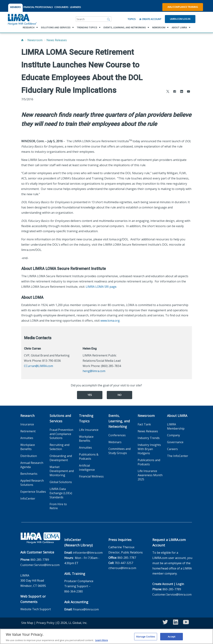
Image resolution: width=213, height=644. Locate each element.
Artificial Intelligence (87, 468)
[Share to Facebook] (175, 92)
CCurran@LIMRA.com (38, 366)
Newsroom (35, 40)
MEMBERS (15, 7)
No (119, 395)
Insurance (27, 424)
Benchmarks (29, 474)
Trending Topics (86, 418)
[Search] (109, 19)
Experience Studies (33, 492)
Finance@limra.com (86, 609)
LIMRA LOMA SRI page (101, 287)
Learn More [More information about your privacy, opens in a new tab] (102, 640)
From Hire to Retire (58, 506)
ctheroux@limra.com (122, 568)
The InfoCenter (178, 456)
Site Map (27, 623)
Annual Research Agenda (32, 465)
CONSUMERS (61, 7)
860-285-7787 (127, 558)
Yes (90, 395)
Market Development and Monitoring (62, 471)
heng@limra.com (94, 371)
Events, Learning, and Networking (119, 421)
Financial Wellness (91, 476)
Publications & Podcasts (89, 457)
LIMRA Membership (176, 426)
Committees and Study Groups (119, 451)
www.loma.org (110, 321)
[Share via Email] (188, 92)
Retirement (28, 431)
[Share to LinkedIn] (182, 92)
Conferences (117, 435)
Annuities (27, 438)
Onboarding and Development (61, 458)
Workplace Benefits (28, 447)
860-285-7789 (40, 560)
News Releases (57, 40)
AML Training (75, 574)
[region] (106, 636)
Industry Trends (149, 438)
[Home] (22, 40)
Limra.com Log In (180, 19)
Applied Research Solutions (32, 483)
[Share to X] (168, 92)
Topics (132, 19)
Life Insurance (89, 430)
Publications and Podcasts (149, 462)
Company (174, 435)
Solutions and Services (60, 418)
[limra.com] (22, 19)
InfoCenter (28, 499)
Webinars (115, 442)
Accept (172, 636)
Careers (172, 449)
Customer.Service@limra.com (40, 565)
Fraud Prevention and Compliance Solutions (61, 434)
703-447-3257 (124, 563)
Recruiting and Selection (59, 447)
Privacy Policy (45, 623)
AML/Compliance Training (183, 7)
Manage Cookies (146, 636)
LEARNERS (75, 7)
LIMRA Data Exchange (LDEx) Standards (61, 493)
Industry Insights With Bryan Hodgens (149, 449)
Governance (175, 442)
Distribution (29, 456)
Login (180, 584)
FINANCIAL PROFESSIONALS (38, 7)
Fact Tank (144, 424)
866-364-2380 (74, 591)
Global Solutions (61, 482)
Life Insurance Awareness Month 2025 (150, 475)
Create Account (150, 19)
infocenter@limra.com (88, 553)
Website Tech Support (36, 609)
